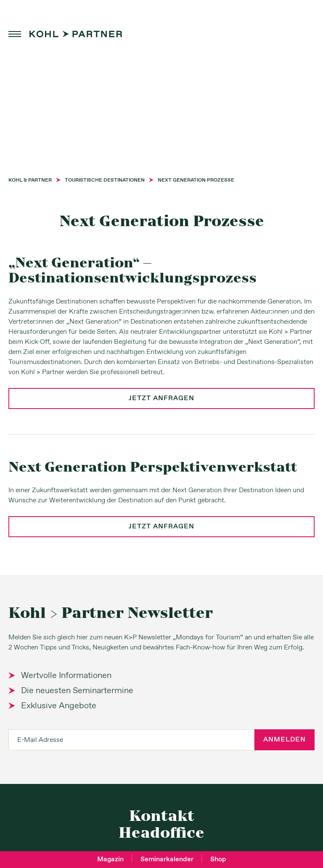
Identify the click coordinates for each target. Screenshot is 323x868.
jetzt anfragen (161, 398)
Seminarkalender (167, 859)
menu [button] (15, 34)
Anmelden (285, 740)
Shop (218, 859)
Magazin (110, 859)
